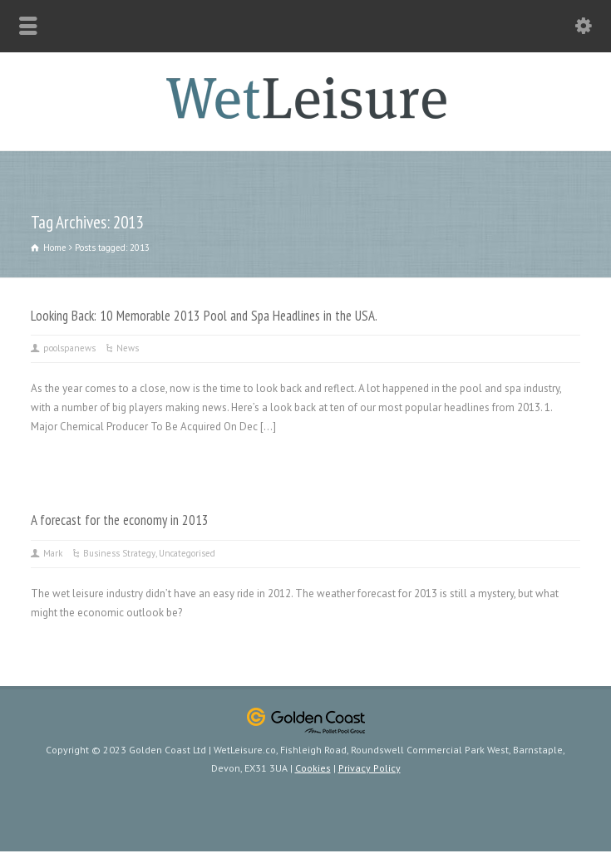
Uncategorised (187, 553)
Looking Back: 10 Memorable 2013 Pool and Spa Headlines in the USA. (204, 316)
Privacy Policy (370, 768)
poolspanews (69, 348)
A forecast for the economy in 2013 (120, 520)
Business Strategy (119, 553)
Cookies (313, 768)
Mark (53, 553)
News (128, 348)
